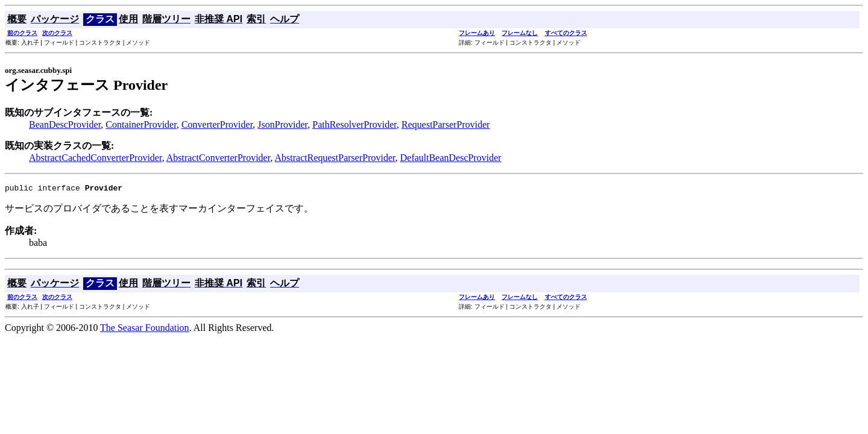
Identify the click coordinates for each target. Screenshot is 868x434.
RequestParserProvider (446, 124)
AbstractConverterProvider (219, 158)
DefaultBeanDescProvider (451, 158)
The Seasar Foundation (145, 329)
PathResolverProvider (354, 124)
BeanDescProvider (65, 124)
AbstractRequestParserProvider (335, 158)
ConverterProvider (217, 124)
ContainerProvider (141, 124)
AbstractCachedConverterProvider (96, 158)
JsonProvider (282, 124)
